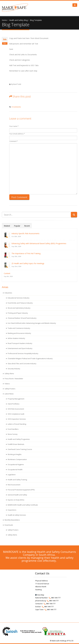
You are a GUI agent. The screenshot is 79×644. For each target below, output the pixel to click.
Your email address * (17, 134)
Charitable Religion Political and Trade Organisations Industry (30, 359)
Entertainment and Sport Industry (20, 348)
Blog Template (36, 20)
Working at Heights (14, 454)
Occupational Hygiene (16, 465)
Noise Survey (12, 434)
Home (4, 20)
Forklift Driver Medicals (16, 444)
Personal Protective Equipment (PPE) (21, 490)
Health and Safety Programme (18, 439)
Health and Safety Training (17, 480)
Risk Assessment (14, 485)
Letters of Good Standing (17, 424)
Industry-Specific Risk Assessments (25, 233)
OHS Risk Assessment (16, 409)
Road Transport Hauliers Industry (20, 343)
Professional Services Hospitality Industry (23, 353)
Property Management (16, 399)
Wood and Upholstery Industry (19, 308)
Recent (27, 226)
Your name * (14, 126)
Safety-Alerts (9, 374)
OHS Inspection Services (17, 419)
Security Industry (14, 369)
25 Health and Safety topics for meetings (28, 263)
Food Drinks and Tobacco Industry (20, 303)
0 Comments (16, 107)
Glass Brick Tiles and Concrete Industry (22, 364)
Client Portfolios (13, 404)
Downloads (9, 525)
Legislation (11, 475)
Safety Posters (10, 389)
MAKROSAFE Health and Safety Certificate (23, 505)
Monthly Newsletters (12, 520)
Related (7, 226)
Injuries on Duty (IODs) (16, 500)
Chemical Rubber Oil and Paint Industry (22, 318)
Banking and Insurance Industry (19, 333)
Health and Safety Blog (18, 20)
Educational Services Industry (18, 298)
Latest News (9, 394)
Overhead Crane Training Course (20, 449)
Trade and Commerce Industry (19, 328)
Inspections (12, 510)
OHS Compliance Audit (16, 414)
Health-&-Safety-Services (17, 515)
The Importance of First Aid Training (26, 253)
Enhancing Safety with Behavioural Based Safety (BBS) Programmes (39, 243)
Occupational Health (15, 470)
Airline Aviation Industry (16, 338)
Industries (8, 293)
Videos (7, 384)
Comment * (13, 141)
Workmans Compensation (17, 459)
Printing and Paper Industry (18, 313)
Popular (17, 226)
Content (7, 273)
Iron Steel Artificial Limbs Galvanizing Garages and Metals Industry (32, 323)
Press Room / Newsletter (14, 379)
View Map (40, 595)
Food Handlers (13, 429)
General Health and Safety (17, 495)
